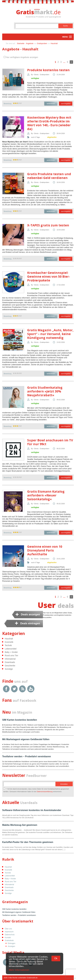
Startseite (21, 43)
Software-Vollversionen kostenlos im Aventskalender (32, 810)
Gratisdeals (9, 940)
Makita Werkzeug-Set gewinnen (20, 825)
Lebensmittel (11, 649)
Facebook (6, 689)
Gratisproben (42, 43)
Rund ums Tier (12, 655)
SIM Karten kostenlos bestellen (20, 720)
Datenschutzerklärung (45, 792)
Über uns (8, 929)
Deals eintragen (30, 623)
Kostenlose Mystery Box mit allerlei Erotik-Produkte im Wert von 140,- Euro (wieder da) (49, 123)
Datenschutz (10, 935)
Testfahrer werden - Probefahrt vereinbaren (19, 915)
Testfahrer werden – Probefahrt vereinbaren (27, 756)
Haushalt (54, 43)
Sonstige (9, 669)
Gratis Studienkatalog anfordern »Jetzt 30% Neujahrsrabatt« (45, 391)
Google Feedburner (31, 689)
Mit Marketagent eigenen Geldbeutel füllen (26, 739)
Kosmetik (9, 642)
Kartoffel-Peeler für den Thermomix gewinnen (28, 842)
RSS (22, 689)
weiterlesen (51, 104)
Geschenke (10, 666)
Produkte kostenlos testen (48, 70)
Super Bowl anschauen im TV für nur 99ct (50, 442)
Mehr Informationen (19, 970)
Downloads (10, 662)
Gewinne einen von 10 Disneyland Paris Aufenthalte (45, 550)
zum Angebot (66, 104)
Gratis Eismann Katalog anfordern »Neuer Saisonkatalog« (46, 495)
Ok (56, 958)
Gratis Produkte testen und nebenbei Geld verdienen (49, 176)
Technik (8, 645)
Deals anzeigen (30, 614)
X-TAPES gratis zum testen (48, 225)
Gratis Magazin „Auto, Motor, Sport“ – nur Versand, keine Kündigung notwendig (50, 334)
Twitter (14, 689)
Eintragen (12, 943)
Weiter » (71, 62)
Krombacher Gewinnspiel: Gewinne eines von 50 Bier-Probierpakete (49, 276)
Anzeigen (11, 946)
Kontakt (8, 938)
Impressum (9, 932)
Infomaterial (10, 659)
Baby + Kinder (11, 652)
